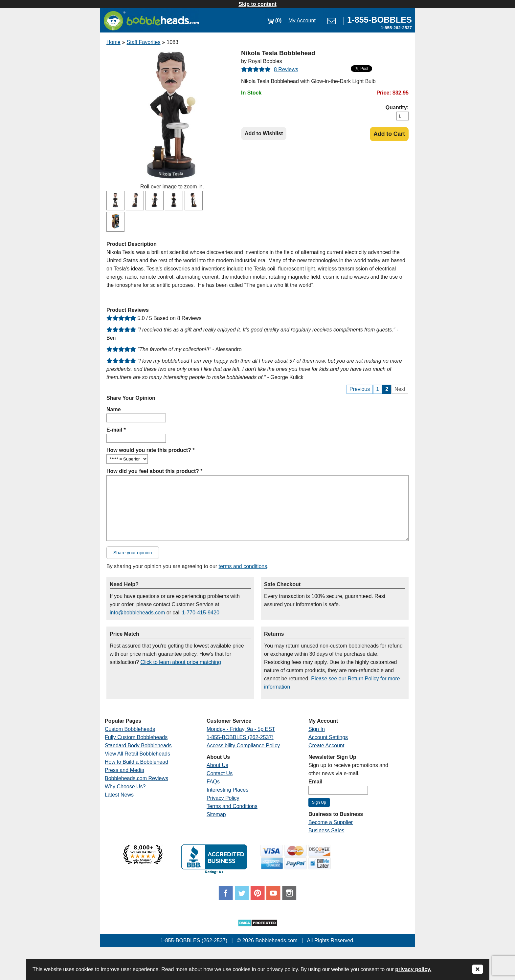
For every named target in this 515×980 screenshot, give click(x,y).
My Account (302, 21)
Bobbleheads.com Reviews (136, 778)
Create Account (326, 746)
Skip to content (257, 4)
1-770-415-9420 (201, 613)
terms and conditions (243, 566)
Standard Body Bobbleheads (138, 746)
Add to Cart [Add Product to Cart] (389, 134)
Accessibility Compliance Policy (243, 746)
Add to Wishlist (264, 133)
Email (315, 782)
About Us (217, 765)
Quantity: (397, 107)
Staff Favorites (144, 42)
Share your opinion (133, 553)
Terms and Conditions (232, 806)
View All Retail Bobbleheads (137, 754)
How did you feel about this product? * (154, 471)
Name (114, 409)
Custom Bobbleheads (130, 729)
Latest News (119, 795)
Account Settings (328, 737)
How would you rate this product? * (150, 450)
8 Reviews (286, 69)
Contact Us (220, 773)
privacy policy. (413, 969)
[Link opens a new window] (380, 21)
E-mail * (116, 430)
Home (113, 42)
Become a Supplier (331, 822)
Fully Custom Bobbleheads (136, 737)
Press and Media (124, 770)
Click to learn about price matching (180, 662)
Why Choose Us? (125, 787)
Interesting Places (227, 790)
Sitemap (216, 814)
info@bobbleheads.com (137, 613)
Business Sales (326, 831)
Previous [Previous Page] (360, 389)
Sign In (317, 729)
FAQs (213, 782)
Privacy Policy (223, 798)
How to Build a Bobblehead (136, 762)
